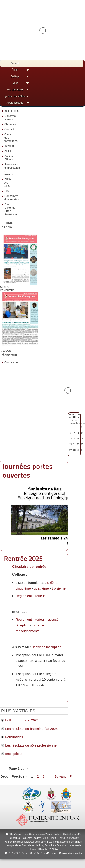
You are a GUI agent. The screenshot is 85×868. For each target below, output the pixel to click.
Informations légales (72, 853)
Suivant (60, 776)
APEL (8, 151)
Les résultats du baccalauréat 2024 (31, 729)
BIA (7, 191)
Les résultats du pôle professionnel (31, 745)
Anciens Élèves (9, 158)
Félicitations (14, 737)
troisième (59, 588)
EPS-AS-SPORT (9, 183)
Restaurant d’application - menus (9, 169)
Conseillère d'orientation (9, 198)
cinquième (23, 588)
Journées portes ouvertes (27, 471)
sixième (53, 583)
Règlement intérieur (30, 596)
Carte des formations (9, 138)
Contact (9, 129)
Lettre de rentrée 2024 (22, 720)
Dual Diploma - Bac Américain (9, 209)
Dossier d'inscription (46, 647)
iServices (9, 124)
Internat (9, 146)
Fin (72, 776)
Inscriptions (9, 111)
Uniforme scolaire (9, 118)
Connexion (9, 362)
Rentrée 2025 (23, 558)
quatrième (41, 588)
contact (52, 853)
